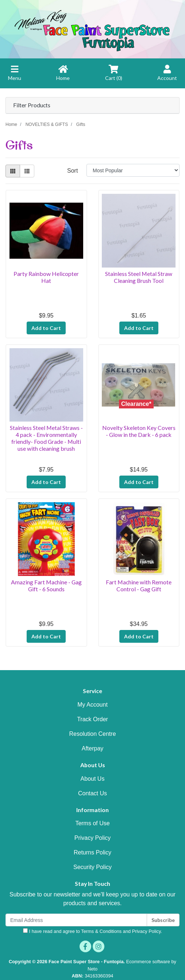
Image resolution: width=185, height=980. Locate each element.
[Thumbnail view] (13, 171)
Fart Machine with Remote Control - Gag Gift (139, 585)
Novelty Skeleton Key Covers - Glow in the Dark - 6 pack (139, 431)
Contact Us (92, 793)
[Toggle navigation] (15, 76)
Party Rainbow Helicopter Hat (46, 277)
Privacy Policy (93, 838)
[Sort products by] (133, 170)
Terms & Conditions (101, 931)
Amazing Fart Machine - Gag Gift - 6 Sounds (46, 585)
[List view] (27, 171)
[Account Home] (167, 76)
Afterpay (93, 748)
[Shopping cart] (114, 76)
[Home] (63, 76)
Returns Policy (92, 852)
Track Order (92, 719)
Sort (72, 171)
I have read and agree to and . (92, 931)
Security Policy (92, 867)
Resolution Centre (92, 734)
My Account (92, 705)
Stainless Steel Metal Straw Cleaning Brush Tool (139, 277)
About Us (93, 779)
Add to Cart (46, 328)
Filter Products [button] (32, 105)
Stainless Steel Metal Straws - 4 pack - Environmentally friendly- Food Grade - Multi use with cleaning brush (46, 438)
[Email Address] (76, 920)
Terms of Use (92, 823)
